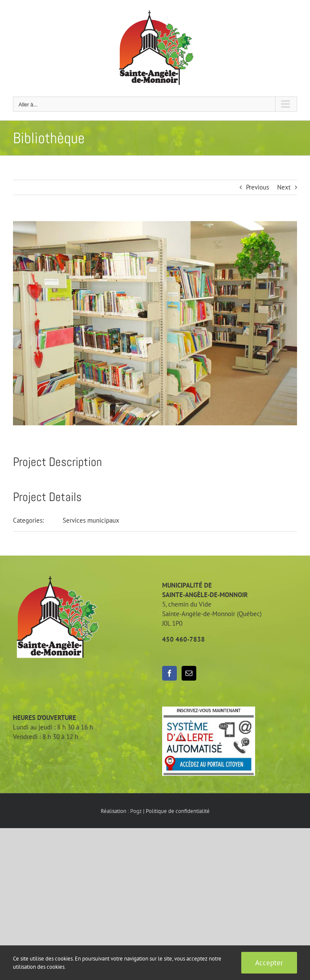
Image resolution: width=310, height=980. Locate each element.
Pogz (136, 811)
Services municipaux (91, 520)
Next (284, 187)
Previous (257, 187)
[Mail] (189, 673)
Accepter (269, 963)
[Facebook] (169, 673)
